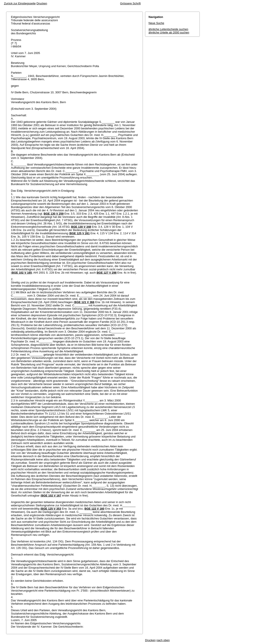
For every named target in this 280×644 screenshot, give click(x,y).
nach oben (163, 640)
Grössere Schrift (130, 3)
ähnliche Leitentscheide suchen (168, 29)
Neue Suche (156, 23)
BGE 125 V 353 (51, 509)
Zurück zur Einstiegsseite (20, 3)
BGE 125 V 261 (80, 233)
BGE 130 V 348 (81, 227)
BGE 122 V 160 (94, 509)
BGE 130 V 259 (54, 214)
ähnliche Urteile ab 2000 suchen (169, 32)
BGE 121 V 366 (85, 302)
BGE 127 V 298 (107, 273)
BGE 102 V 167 (51, 496)
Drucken (42, 3)
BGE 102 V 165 (22, 273)
